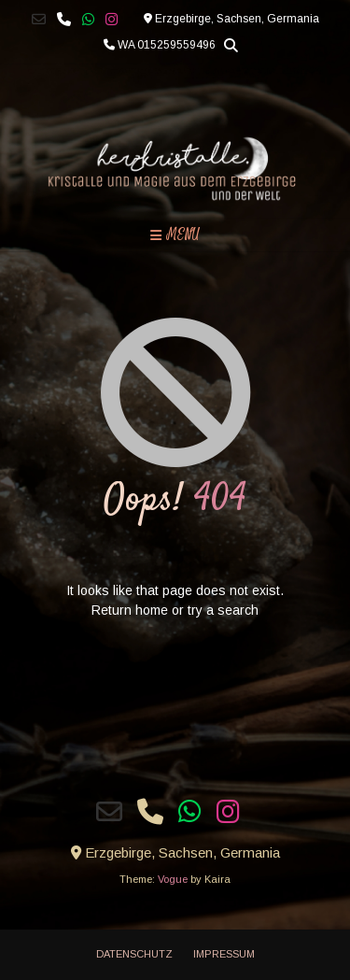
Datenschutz (134, 954)
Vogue (173, 879)
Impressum (224, 954)
